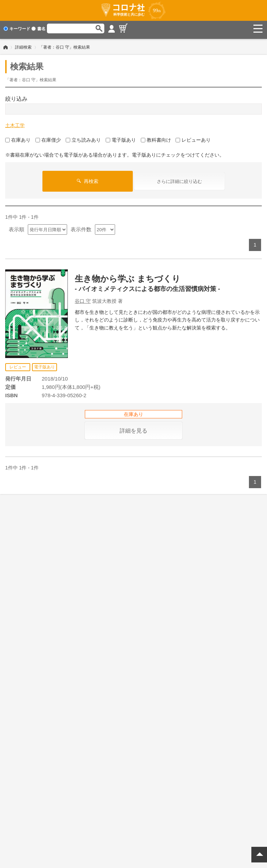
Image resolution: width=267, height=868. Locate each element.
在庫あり (18, 137)
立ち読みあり (83, 137)
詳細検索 (23, 45)
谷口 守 (83, 299)
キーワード (17, 29)
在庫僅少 (48, 137)
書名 (38, 29)
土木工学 (15, 123)
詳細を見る (133, 428)
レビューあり (193, 137)
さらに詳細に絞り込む (179, 179)
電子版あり (121, 137)
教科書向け (156, 137)
